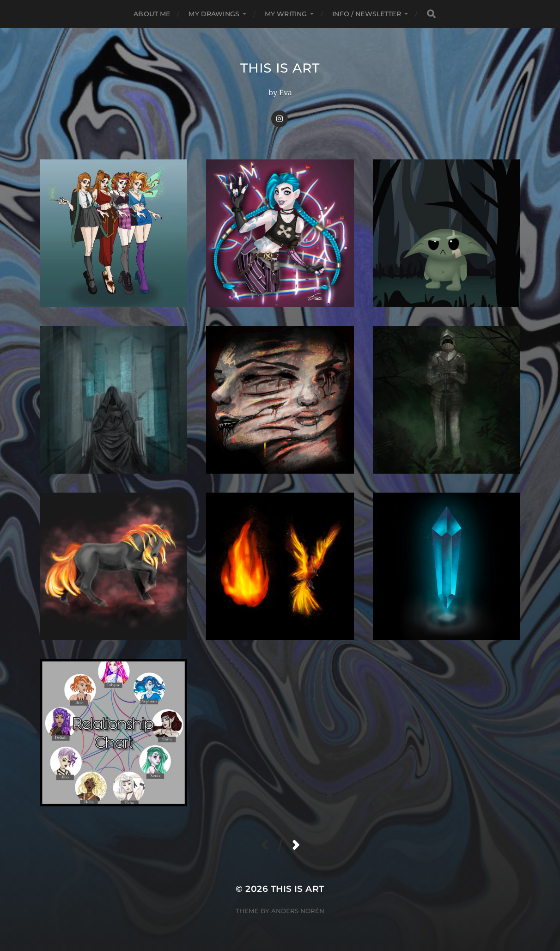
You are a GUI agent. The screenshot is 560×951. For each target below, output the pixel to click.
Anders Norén (298, 911)
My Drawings (214, 14)
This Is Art (280, 68)
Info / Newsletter (366, 14)
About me (152, 14)
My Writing (286, 14)
